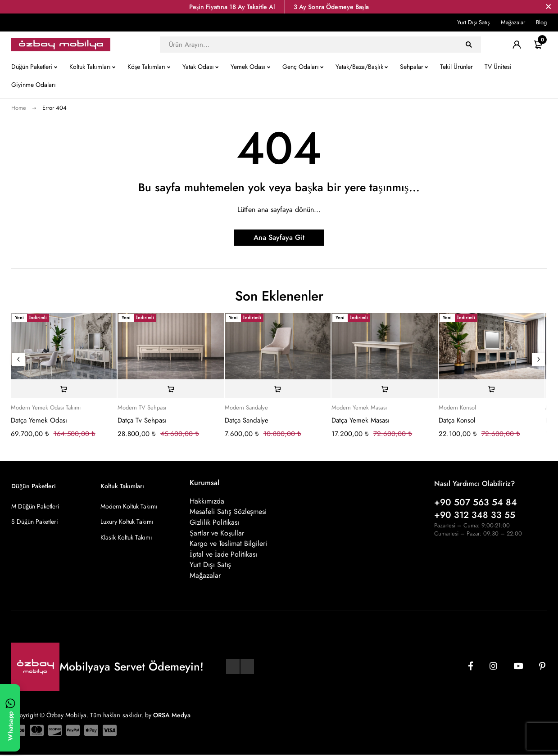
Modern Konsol (457, 408)
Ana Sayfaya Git (279, 237)
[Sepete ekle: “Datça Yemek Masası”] (385, 389)
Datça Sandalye (247, 420)
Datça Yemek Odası (39, 420)
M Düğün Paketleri (35, 506)
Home (19, 108)
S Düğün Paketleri (35, 522)
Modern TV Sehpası (142, 408)
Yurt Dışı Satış (473, 22)
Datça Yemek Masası (361, 420)
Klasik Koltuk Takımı (126, 537)
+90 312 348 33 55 (475, 515)
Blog (541, 22)
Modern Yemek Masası (359, 408)
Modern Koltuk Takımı (129, 506)
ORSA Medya (172, 716)
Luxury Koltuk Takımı (127, 522)
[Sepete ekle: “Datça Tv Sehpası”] (171, 389)
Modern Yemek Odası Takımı (46, 408)
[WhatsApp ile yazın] (10, 718)
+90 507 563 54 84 (476, 502)
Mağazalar (513, 22)
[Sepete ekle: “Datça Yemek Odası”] (64, 389)
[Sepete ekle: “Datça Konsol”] (492, 389)
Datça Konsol (457, 420)
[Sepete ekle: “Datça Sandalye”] (278, 389)
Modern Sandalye (246, 408)
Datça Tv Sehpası (142, 420)
